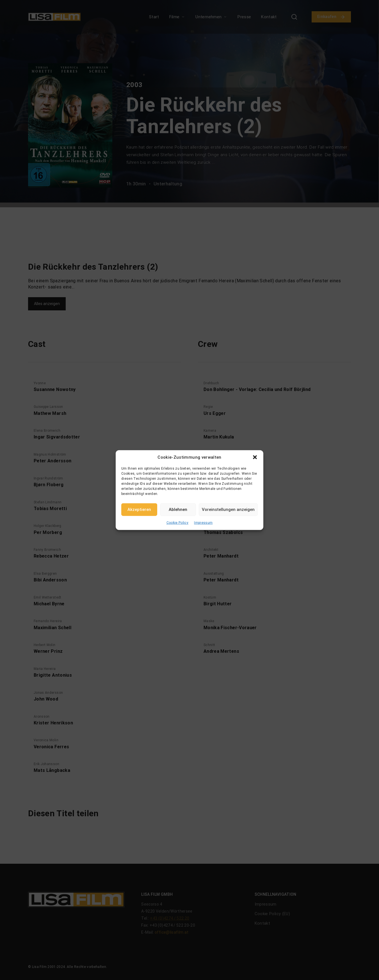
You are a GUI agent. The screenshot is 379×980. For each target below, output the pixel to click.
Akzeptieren (139, 510)
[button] (255, 457)
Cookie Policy (178, 522)
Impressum (203, 522)
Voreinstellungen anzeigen (228, 510)
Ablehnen (178, 510)
